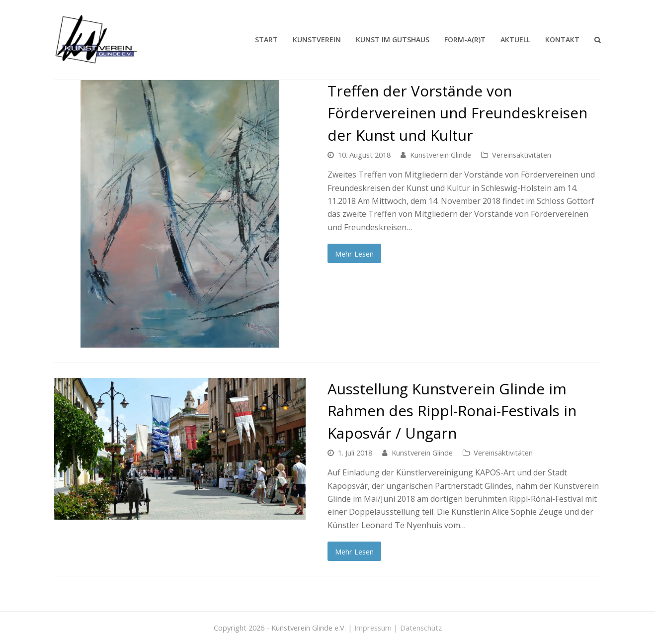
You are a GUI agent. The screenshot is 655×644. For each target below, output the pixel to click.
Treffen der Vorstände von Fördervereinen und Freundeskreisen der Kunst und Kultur (457, 113)
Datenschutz (421, 628)
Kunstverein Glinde (441, 155)
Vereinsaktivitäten (522, 155)
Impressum (373, 628)
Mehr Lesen (354, 254)
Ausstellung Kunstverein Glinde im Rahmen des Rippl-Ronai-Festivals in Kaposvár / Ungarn (452, 411)
